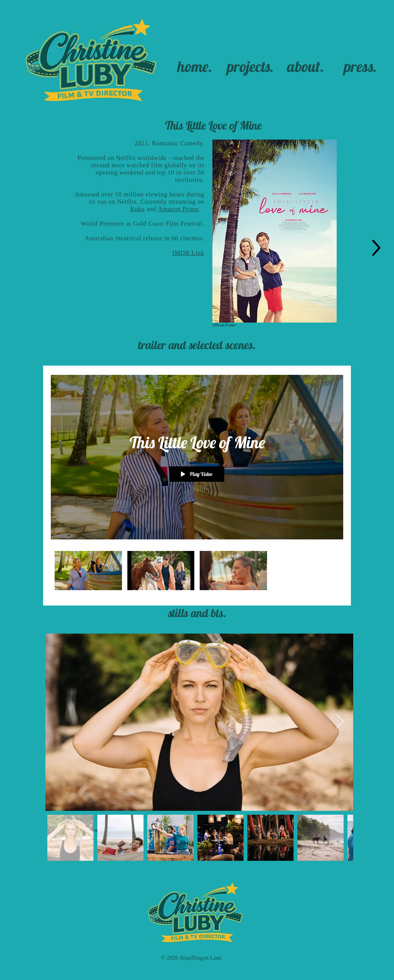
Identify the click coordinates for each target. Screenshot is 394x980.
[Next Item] (340, 722)
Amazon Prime (179, 209)
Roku (137, 209)
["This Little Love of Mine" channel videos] (197, 573)
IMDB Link (188, 253)
